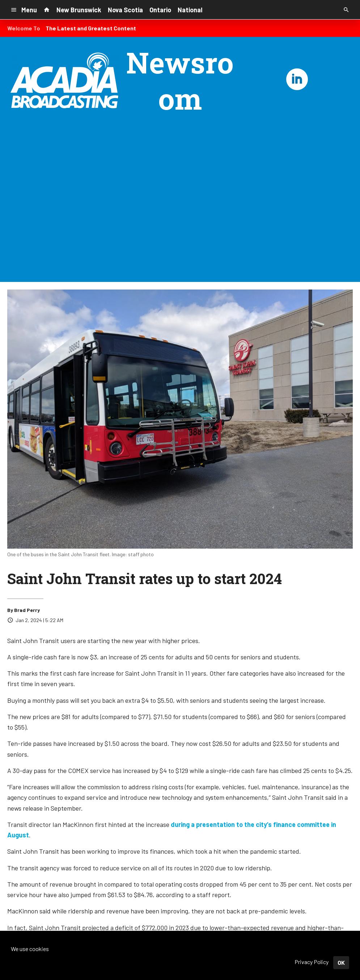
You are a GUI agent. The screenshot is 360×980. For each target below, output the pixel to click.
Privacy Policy (312, 962)
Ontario (160, 10)
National (190, 10)
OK (341, 962)
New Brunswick (79, 10)
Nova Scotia (125, 10)
